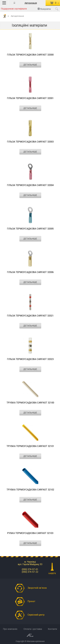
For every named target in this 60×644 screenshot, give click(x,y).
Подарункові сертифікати (14, 9)
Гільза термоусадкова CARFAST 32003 (30, 142)
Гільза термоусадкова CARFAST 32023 (30, 359)
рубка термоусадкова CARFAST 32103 (30, 533)
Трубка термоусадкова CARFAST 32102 (30, 490)
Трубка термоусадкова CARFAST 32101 (30, 446)
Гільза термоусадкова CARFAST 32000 (30, 55)
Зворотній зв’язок (37, 588)
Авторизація (31, 3)
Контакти (52, 629)
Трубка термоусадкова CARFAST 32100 (30, 403)
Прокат (31, 601)
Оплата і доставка (33, 629)
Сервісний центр (36, 615)
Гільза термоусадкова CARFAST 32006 (30, 272)
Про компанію (10, 629)
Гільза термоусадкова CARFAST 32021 (30, 316)
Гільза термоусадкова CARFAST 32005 (30, 229)
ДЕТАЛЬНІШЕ (30, 65)
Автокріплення (17, 16)
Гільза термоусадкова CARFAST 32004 (30, 185)
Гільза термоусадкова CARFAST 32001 (30, 98)
